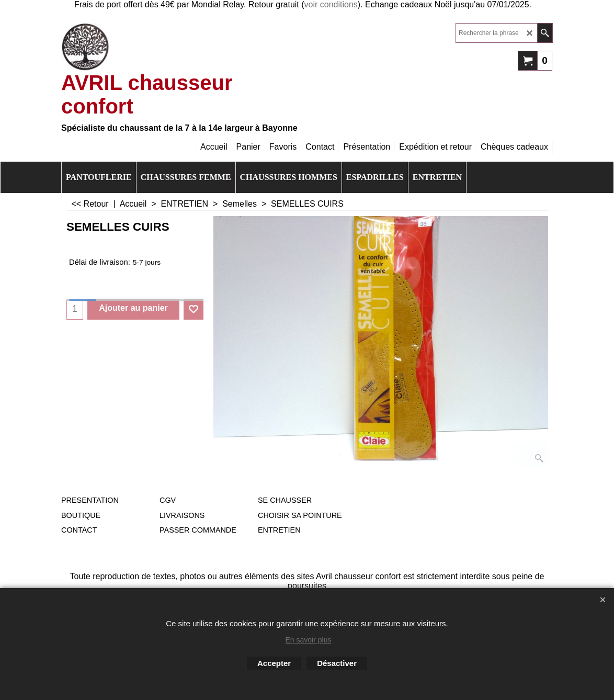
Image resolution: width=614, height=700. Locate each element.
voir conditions (331, 4)
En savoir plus (309, 640)
